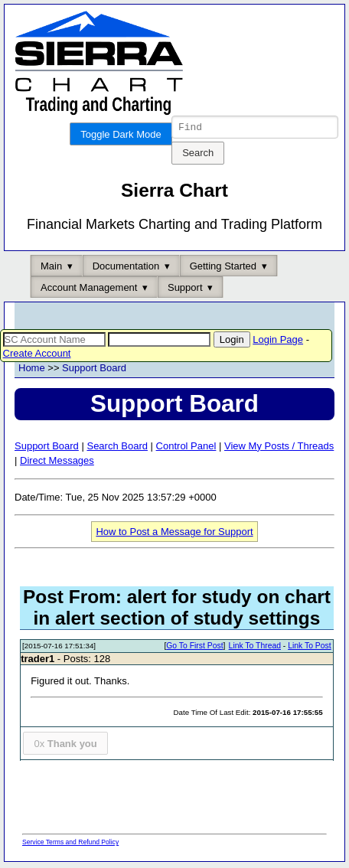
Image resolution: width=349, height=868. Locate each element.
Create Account (37, 356)
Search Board (117, 448)
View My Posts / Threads (279, 448)
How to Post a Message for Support (174, 534)
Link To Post (309, 648)
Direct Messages (57, 463)
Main (51, 268)
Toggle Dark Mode (121, 134)
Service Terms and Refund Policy (70, 844)
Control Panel (186, 448)
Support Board (94, 370)
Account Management (89, 290)
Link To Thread (255, 648)
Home (32, 370)
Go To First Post (194, 648)
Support (185, 290)
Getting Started (223, 268)
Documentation (126, 268)
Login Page (278, 342)
